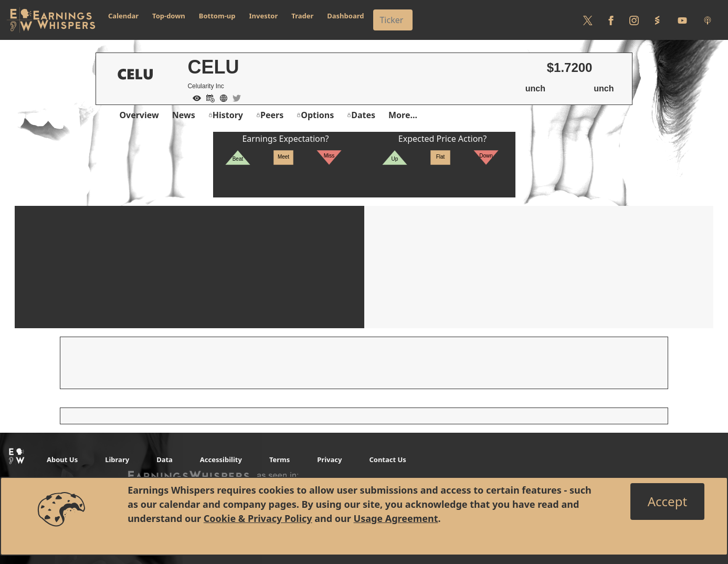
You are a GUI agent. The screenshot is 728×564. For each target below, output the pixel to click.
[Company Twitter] (234, 97)
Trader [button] (302, 16)
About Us (62, 459)
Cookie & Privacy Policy (258, 518)
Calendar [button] (123, 16)
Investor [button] (264, 16)
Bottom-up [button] (217, 16)
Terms (279, 459)
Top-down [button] (169, 16)
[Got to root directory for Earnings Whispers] (51, 20)
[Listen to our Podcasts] (708, 20)
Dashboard (345, 16)
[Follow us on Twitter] (588, 20)
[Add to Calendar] (208, 97)
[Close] (667, 502)
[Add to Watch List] (194, 97)
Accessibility (221, 459)
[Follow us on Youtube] (682, 20)
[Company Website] (221, 97)
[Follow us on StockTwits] (657, 20)
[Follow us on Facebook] (611, 20)
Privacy (329, 459)
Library (117, 459)
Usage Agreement (396, 518)
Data (165, 459)
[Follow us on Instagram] (634, 20)
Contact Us (387, 459)
